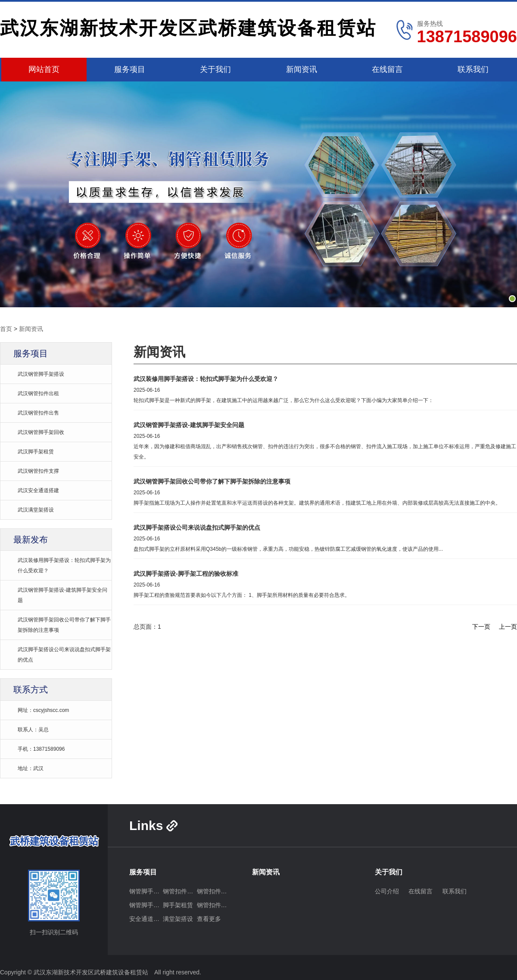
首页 (6, 329)
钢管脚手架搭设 (146, 891)
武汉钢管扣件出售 (38, 413)
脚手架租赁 (178, 905)
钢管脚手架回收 (146, 905)
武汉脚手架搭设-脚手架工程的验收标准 (186, 574)
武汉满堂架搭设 (36, 510)
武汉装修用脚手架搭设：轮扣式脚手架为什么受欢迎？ (206, 379)
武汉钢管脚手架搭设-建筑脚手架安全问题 (189, 425)
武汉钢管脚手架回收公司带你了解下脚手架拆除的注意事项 (212, 481)
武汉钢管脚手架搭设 (41, 374)
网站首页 (44, 69)
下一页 (481, 627)
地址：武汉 (31, 768)
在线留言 (387, 69)
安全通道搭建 (146, 919)
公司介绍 (387, 891)
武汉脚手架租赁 (36, 452)
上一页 (508, 627)
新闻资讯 (302, 69)
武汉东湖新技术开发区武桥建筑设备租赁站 (188, 28)
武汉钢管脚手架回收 (41, 432)
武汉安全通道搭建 (38, 490)
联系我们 (473, 69)
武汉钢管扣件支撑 (38, 471)
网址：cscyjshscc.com (43, 710)
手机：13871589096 (41, 749)
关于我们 (215, 69)
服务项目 (130, 69)
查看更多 (209, 919)
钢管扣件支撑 (214, 905)
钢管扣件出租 (180, 891)
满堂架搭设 (178, 919)
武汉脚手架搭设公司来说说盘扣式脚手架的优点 (197, 527)
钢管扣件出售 (214, 891)
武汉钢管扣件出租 (38, 393)
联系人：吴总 (33, 730)
